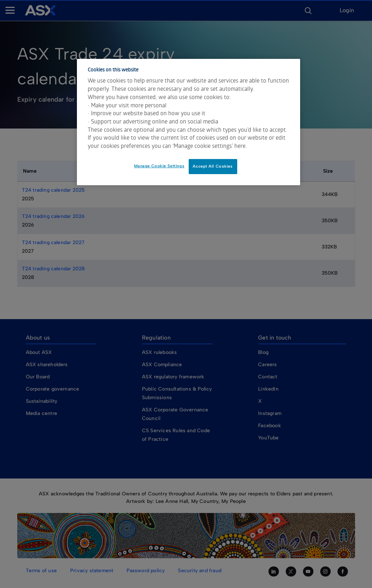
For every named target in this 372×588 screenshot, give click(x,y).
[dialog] (189, 122)
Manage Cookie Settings (159, 166)
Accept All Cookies (213, 166)
